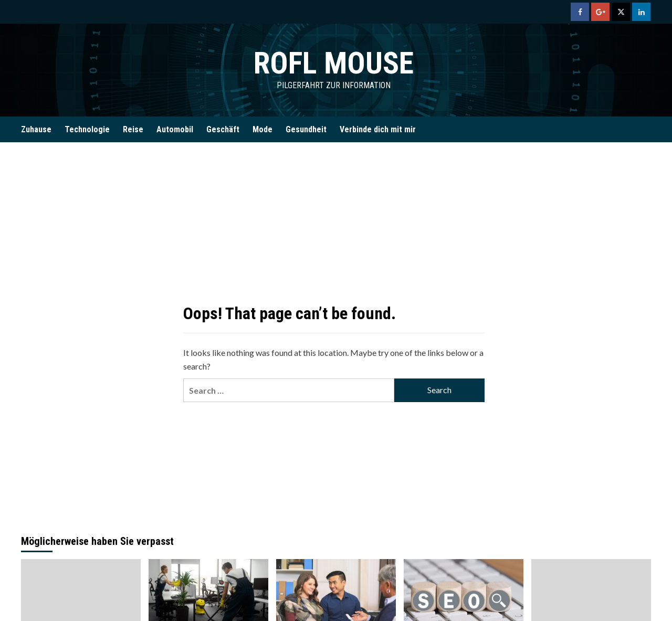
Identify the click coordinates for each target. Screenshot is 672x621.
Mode (262, 129)
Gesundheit (306, 129)
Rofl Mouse (333, 63)
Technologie (87, 129)
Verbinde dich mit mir (378, 129)
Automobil (175, 129)
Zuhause (36, 129)
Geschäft (223, 129)
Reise (133, 129)
